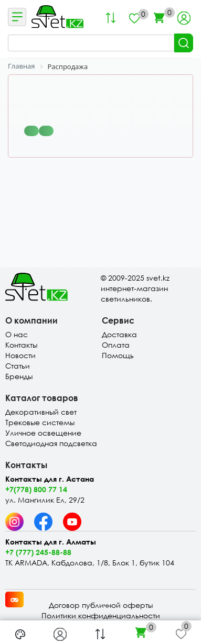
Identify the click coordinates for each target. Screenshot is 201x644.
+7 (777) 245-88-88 (38, 552)
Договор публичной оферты (101, 605)
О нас (17, 334)
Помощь (118, 355)
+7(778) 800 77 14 (36, 489)
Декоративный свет (41, 412)
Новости (20, 355)
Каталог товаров (42, 398)
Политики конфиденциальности (101, 615)
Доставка (119, 334)
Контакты (21, 345)
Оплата (116, 345)
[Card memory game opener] (14, 599)
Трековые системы (40, 422)
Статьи (18, 366)
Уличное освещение (43, 433)
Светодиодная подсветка (51, 443)
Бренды (19, 376)
